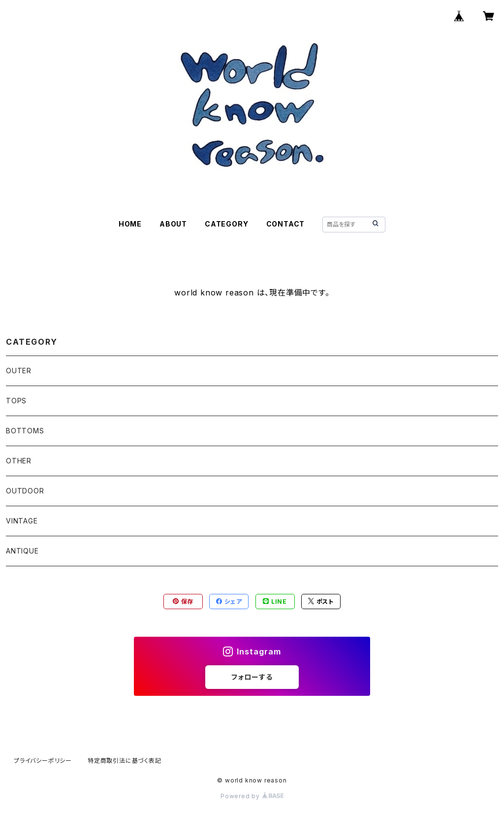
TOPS (16, 401)
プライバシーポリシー (43, 761)
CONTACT (286, 224)
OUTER (19, 371)
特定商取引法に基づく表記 (125, 761)
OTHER (19, 461)
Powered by (252, 796)
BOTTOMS (25, 431)
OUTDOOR (25, 491)
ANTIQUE (22, 551)
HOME (130, 224)
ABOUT (173, 224)
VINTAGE (22, 521)
